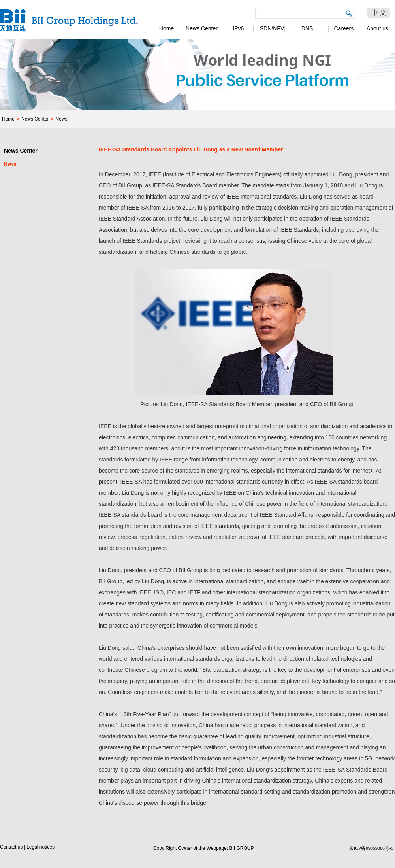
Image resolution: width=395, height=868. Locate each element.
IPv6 (237, 28)
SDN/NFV (272, 28)
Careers (342, 28)
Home (166, 28)
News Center (202, 28)
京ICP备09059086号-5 (371, 848)
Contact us (11, 847)
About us (377, 28)
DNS (307, 28)
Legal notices (40, 847)
